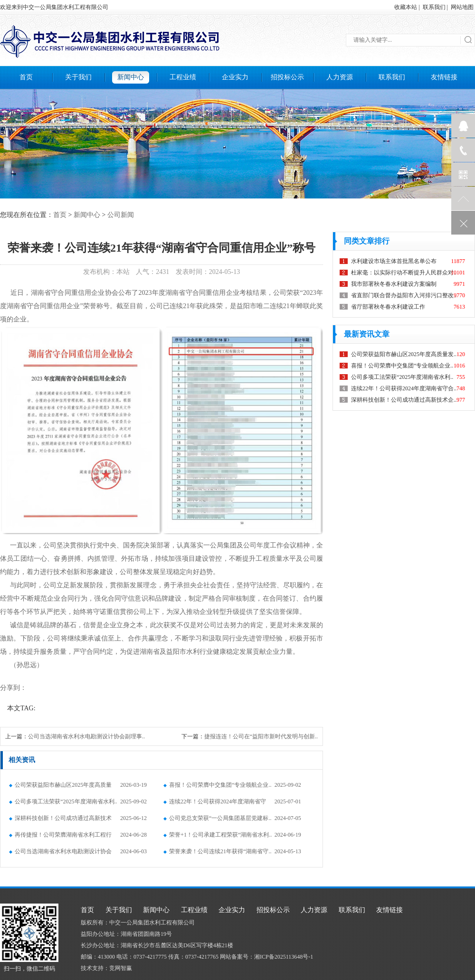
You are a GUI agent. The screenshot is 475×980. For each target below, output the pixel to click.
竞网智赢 (121, 968)
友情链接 (444, 77)
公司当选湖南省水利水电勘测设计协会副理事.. (86, 736)
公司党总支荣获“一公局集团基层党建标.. (217, 818)
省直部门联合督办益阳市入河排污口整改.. (404, 295)
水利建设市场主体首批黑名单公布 (394, 261)
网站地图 (462, 7)
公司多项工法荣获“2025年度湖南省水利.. (63, 801)
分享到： (13, 688)
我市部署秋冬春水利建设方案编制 (394, 284)
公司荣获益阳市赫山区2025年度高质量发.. (60, 787)
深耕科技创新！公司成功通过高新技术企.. (60, 821)
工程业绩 (183, 77)
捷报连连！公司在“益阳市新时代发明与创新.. (261, 736)
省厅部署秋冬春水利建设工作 (388, 307)
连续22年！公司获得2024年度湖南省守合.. (215, 804)
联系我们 (434, 7)
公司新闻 (121, 215)
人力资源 (340, 77)
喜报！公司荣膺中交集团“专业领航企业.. (217, 785)
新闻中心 (131, 77)
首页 (26, 77)
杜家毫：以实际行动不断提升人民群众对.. (404, 273)
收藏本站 (406, 7)
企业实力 (235, 77)
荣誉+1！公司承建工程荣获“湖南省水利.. (218, 835)
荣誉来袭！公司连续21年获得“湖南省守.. (217, 851)
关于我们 (78, 77)
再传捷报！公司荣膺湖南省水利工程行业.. (60, 837)
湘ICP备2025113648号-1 (284, 957)
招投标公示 (287, 77)
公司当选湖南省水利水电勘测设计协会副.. (60, 854)
